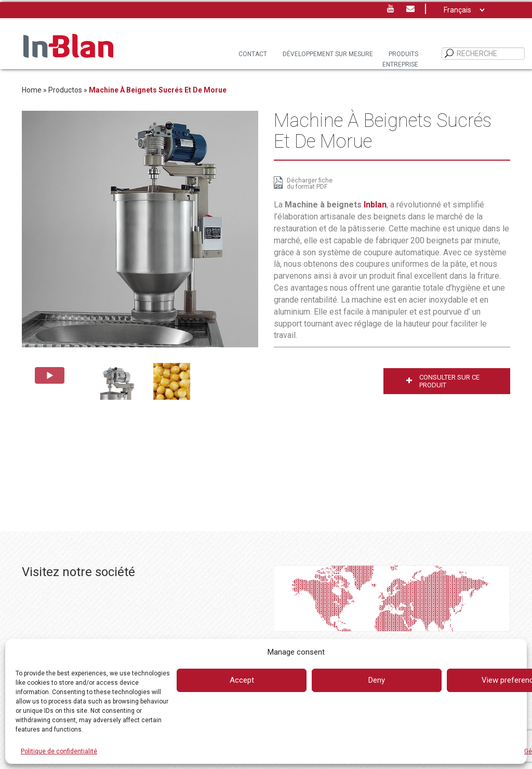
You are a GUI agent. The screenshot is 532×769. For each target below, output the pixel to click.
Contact (253, 54)
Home (32, 90)
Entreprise (400, 64)
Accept (242, 680)
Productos (65, 90)
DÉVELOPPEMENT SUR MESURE (328, 54)
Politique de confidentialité (59, 751)
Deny (377, 680)
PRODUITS (403, 54)
